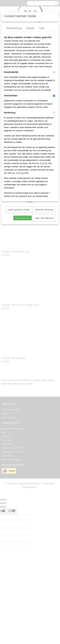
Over (42, 28)
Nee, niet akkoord (44, 218)
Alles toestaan (23, 218)
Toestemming (14, 28)
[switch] (54, 72)
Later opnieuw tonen (19, 210)
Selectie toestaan (44, 210)
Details (30, 28)
